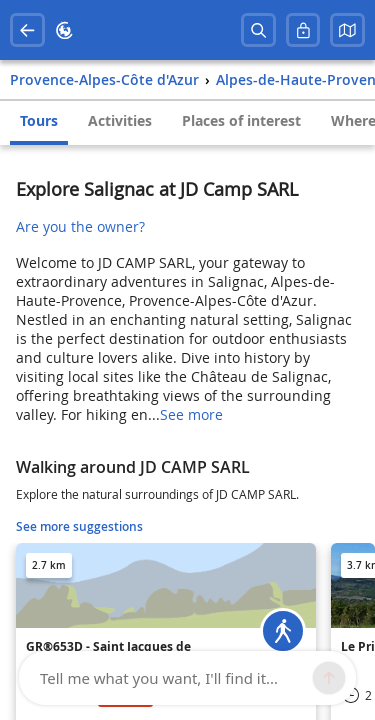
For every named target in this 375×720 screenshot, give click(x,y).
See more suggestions (79, 526)
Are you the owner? (80, 226)
